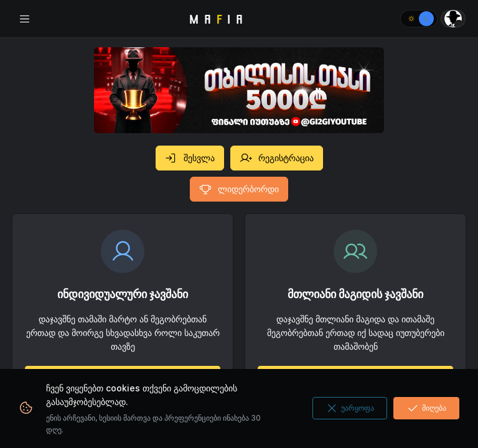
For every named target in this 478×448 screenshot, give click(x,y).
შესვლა (190, 158)
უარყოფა (350, 408)
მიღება (426, 408)
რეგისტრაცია (277, 158)
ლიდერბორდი (239, 189)
